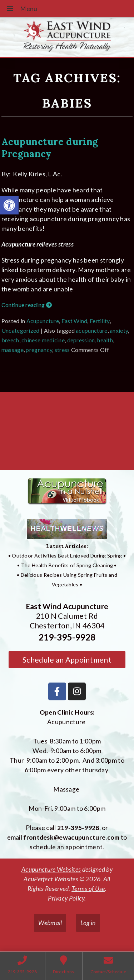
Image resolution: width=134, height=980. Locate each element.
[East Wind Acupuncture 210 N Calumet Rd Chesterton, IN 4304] (67, 434)
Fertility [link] (100, 321)
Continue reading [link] (27, 305)
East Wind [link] (75, 321)
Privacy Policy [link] (66, 898)
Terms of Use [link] (88, 889)
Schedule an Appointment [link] (67, 660)
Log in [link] (88, 923)
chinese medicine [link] (43, 340)
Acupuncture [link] (43, 321)
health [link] (105, 340)
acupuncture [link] (91, 330)
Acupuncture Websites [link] (51, 869)
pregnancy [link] (39, 350)
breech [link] (10, 340)
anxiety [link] (119, 330)
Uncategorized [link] (21, 330)
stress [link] (62, 350)
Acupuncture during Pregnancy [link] (50, 147)
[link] (9, 205)
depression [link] (81, 340)
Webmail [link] (50, 923)
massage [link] (13, 350)
